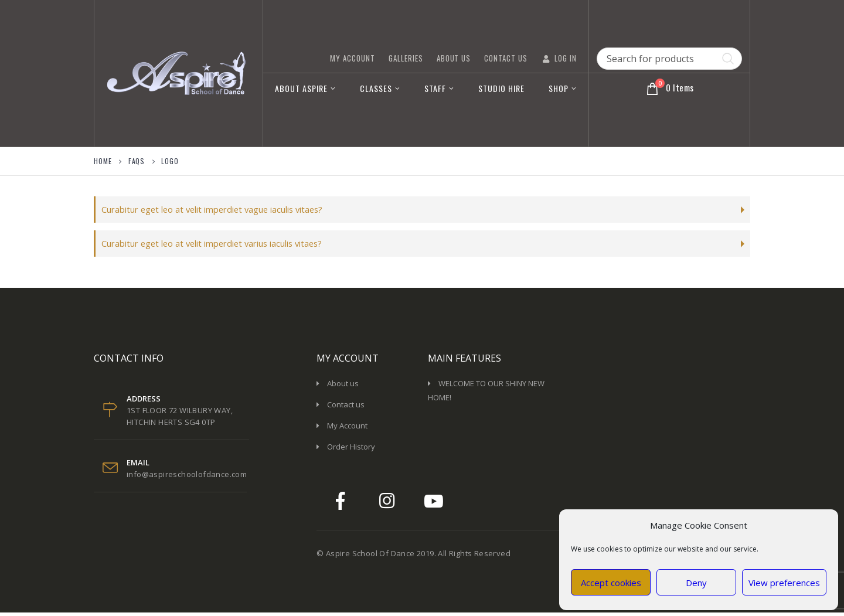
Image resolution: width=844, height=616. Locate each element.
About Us (454, 58)
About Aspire (301, 88)
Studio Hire (501, 88)
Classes (376, 88)
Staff (435, 88)
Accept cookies (611, 583)
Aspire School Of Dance (370, 557)
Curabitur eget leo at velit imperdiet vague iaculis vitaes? (222, 210)
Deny (696, 583)
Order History (351, 450)
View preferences (784, 583)
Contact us (346, 408)
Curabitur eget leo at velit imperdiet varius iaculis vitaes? (222, 246)
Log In (559, 58)
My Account (353, 58)
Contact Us (506, 58)
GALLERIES (406, 58)
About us (343, 387)
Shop (559, 88)
